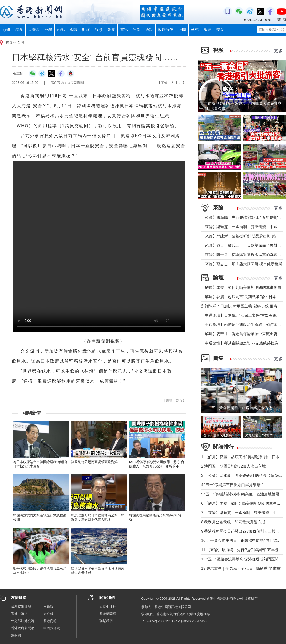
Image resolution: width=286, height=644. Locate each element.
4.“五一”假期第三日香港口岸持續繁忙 (233, 485)
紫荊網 (16, 635)
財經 (86, 30)
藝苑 (195, 30)
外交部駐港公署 (23, 621)
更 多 (278, 51)
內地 (61, 30)
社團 (182, 30)
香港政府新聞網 (23, 628)
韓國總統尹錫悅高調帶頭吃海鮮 (94, 462)
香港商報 (50, 621)
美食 (220, 30)
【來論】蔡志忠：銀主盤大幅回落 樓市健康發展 (242, 264)
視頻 (99, 30)
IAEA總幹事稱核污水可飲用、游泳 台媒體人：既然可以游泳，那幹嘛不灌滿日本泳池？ (157, 466)
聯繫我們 (106, 621)
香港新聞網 (108, 614)
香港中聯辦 (19, 614)
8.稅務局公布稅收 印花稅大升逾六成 (233, 522)
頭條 (6, 30)
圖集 (111, 30)
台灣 (48, 30)
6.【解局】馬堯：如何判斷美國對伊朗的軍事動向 (243, 503)
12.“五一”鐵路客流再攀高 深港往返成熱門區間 (240, 559)
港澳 (19, 30)
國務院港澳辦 (21, 607)
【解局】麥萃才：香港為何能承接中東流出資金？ (243, 334)
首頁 (9, 42)
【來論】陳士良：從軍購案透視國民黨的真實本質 (243, 255)
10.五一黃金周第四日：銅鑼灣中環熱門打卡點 (240, 541)
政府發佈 (166, 30)
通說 (149, 30)
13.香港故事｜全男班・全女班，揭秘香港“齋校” (241, 568)
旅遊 (207, 30)
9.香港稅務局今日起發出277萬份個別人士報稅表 (242, 531)
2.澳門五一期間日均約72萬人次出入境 (233, 466)
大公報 (48, 614)
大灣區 (34, 30)
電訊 (124, 30)
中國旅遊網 (52, 628)
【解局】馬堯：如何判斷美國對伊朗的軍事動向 (241, 287)
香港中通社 (108, 607)
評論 (137, 30)
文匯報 (48, 607)
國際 (73, 30)
